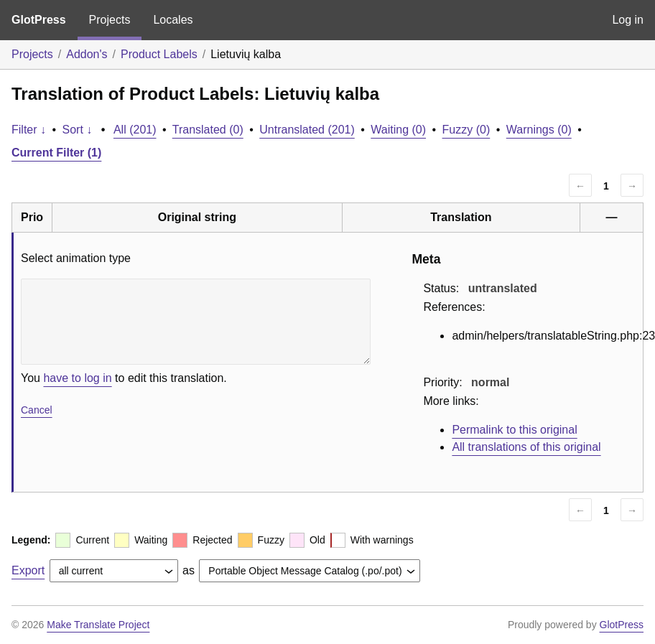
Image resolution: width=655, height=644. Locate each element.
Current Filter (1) (56, 153)
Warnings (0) (539, 130)
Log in (628, 20)
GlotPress (39, 20)
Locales (173, 20)
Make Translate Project (98, 625)
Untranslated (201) (307, 130)
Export (28, 570)
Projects (110, 20)
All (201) (135, 130)
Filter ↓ (29, 130)
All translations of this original (526, 447)
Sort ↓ (78, 130)
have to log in (77, 378)
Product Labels (159, 54)
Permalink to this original (514, 430)
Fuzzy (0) (466, 130)
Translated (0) (208, 130)
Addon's (87, 54)
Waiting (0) (398, 130)
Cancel (37, 410)
